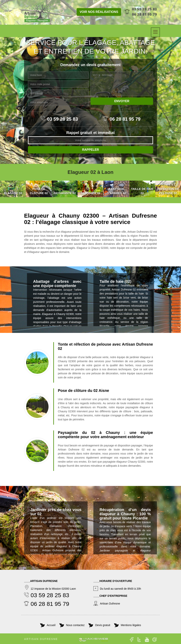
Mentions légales (131, 625)
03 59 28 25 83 (144, 9)
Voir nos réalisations (99, 12)
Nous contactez (75, 625)
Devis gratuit (103, 625)
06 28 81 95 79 (144, 14)
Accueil (51, 625)
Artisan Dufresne (41, 639)
